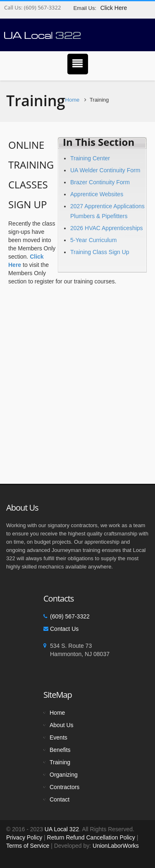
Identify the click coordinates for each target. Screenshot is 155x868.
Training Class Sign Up (100, 252)
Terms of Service (28, 846)
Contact (60, 799)
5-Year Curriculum (93, 240)
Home (73, 100)
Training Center (90, 158)
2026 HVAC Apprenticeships (107, 228)
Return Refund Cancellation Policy (91, 837)
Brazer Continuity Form (100, 182)
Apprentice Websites (97, 194)
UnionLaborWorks (115, 846)
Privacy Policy (24, 837)
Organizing (64, 775)
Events (58, 737)
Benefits (60, 750)
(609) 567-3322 (42, 7)
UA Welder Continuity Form (105, 170)
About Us (62, 725)
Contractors (64, 787)
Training (60, 762)
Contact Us (64, 629)
